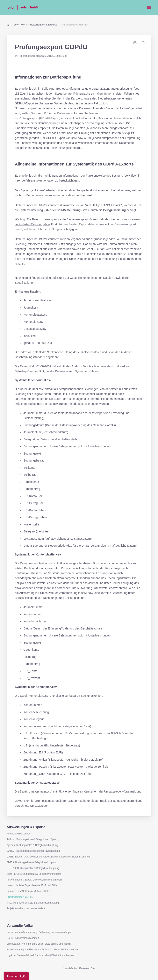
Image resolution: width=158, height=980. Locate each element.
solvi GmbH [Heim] (29, 7)
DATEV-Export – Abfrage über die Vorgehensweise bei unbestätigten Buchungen (49, 857)
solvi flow (19, 25)
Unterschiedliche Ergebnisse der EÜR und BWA (32, 885)
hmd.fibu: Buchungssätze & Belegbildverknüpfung (33, 903)
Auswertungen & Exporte (43, 25)
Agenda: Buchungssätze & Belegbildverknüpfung (32, 845)
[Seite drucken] (135, 43)
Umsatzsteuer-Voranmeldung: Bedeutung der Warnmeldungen (39, 932)
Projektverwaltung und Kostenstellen (26, 908)
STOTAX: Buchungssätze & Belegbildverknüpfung (33, 868)
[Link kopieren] (143, 43)
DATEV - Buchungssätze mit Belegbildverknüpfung (33, 851)
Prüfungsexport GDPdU (74, 25)
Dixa (93, 968)
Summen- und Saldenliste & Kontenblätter (29, 891)
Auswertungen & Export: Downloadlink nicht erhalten (34, 880)
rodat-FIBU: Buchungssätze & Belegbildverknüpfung (34, 874)
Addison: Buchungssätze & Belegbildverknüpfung (32, 839)
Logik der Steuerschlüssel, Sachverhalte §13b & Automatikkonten (41, 955)
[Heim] (11, 7)
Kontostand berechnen (19, 834)
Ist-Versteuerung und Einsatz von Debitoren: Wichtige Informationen (42, 950)
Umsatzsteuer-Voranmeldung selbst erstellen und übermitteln (39, 944)
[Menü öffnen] (149, 7)
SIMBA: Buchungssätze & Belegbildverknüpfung (32, 862)
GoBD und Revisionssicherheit (23, 938)
